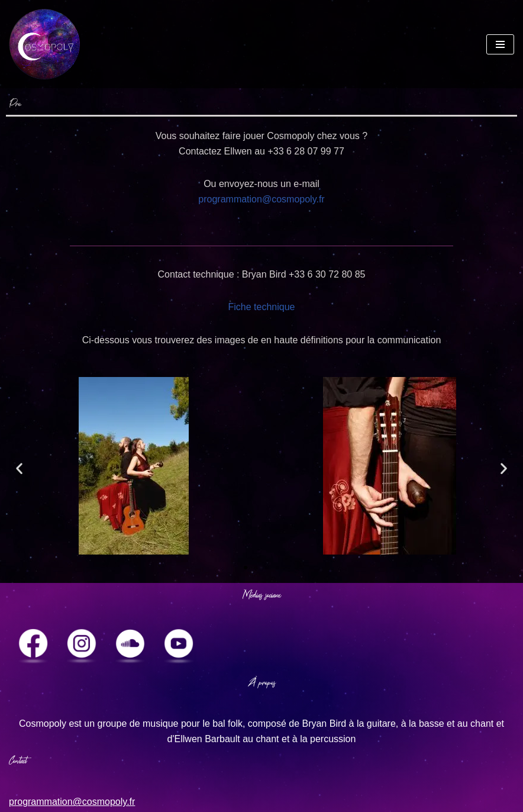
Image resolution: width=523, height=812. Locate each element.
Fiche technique (262, 307)
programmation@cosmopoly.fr (261, 199)
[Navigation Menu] (500, 44)
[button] (19, 468)
